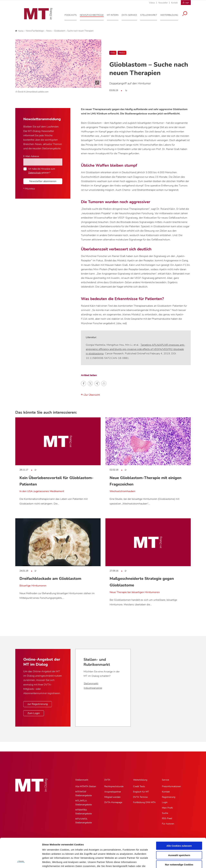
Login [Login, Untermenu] (165, 802)
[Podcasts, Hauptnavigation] (73, 14)
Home (19, 31)
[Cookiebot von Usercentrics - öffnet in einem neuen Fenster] (21, 862)
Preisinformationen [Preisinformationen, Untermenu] (171, 786)
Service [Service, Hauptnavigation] (165, 780)
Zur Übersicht (90, 395)
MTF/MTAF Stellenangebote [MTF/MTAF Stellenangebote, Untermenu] (84, 794)
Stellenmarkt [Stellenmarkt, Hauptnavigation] (82, 780)
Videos (152, 3)
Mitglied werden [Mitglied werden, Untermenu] (112, 797)
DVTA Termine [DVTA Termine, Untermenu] (140, 797)
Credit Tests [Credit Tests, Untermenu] (139, 786)
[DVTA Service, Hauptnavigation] (132, 14)
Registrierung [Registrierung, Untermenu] (169, 797)
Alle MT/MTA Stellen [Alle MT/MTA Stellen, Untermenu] (86, 786)
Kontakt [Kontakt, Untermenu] (166, 792)
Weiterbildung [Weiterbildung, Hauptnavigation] (140, 780)
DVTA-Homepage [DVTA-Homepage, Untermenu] (113, 802)
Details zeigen (171, 862)
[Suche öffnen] (187, 13)
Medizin (122, 53)
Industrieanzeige (93, 688)
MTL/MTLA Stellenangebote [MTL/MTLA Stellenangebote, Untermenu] (84, 803)
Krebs (113, 53)
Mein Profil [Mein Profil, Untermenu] (167, 808)
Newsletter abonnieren (43, 181)
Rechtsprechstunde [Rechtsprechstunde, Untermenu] (114, 786)
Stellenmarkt (91, 684)
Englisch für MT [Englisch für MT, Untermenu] (141, 792)
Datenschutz (35, 173)
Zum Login (34, 713)
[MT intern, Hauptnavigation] (115, 14)
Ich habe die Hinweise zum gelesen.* (42, 171)
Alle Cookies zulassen (179, 818)
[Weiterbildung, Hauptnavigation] (172, 14)
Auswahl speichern (179, 828)
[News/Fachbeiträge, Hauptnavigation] (94, 14)
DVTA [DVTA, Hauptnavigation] (107, 780)
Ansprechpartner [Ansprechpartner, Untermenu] (113, 792)
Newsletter (163, 3)
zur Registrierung (38, 704)
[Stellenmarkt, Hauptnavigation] (151, 14)
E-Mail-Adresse (31, 156)
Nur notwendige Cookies (179, 837)
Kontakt (174, 3)
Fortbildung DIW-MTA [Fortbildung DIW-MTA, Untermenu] (144, 802)
